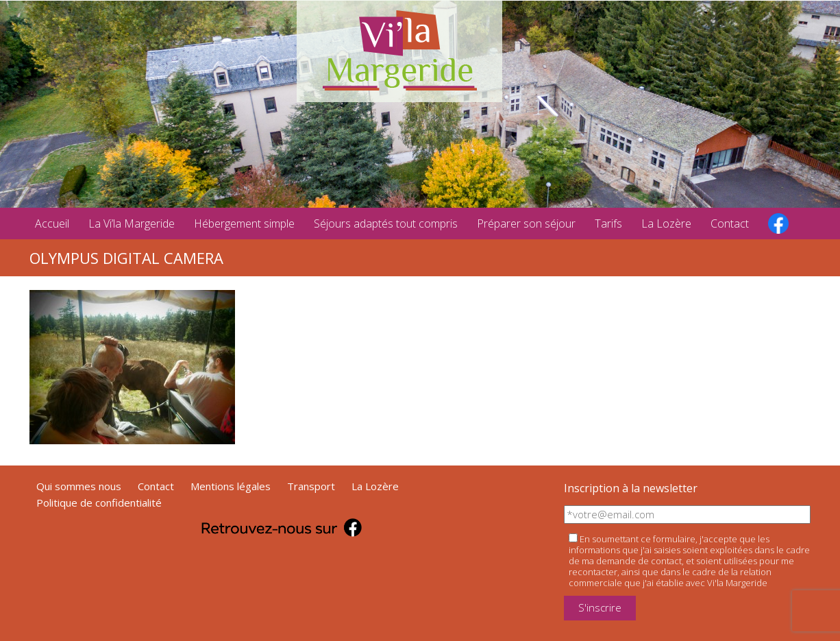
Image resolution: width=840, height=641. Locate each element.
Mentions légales (231, 486)
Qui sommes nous (79, 486)
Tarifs (608, 223)
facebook (778, 223)
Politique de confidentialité (99, 503)
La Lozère (666, 223)
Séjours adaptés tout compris (386, 223)
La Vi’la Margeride (132, 223)
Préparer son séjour (526, 223)
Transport (311, 486)
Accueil (52, 223)
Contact (730, 223)
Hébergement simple (244, 223)
